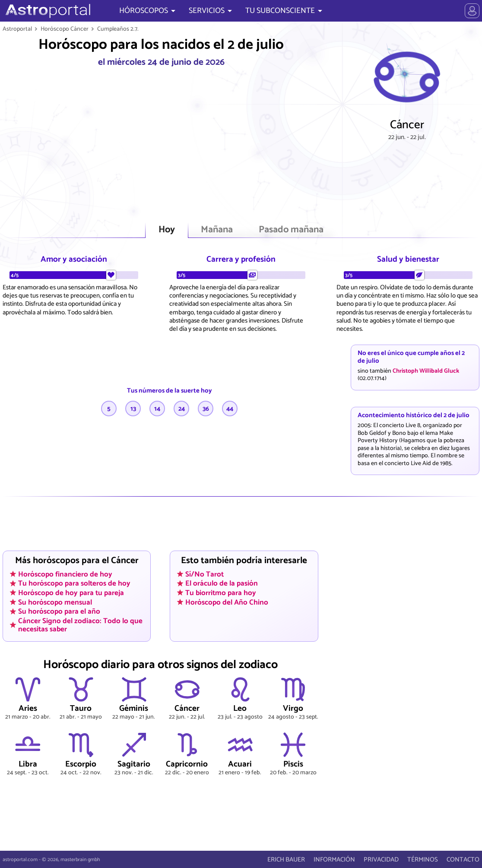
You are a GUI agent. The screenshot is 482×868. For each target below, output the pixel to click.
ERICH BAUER (286, 860)
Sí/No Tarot (205, 574)
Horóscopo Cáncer (65, 29)
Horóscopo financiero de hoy (65, 574)
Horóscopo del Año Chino (227, 602)
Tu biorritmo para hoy (221, 593)
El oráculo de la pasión (222, 583)
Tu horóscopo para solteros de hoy (74, 583)
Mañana (217, 230)
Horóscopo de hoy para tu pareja (71, 593)
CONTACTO (463, 860)
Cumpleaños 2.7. (118, 29)
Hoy (167, 230)
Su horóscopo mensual (55, 602)
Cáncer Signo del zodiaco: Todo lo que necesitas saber (80, 625)
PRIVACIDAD (381, 860)
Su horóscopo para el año (59, 611)
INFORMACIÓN (334, 860)
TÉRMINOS (423, 860)
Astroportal (17, 29)
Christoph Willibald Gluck (426, 371)
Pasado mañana (291, 230)
